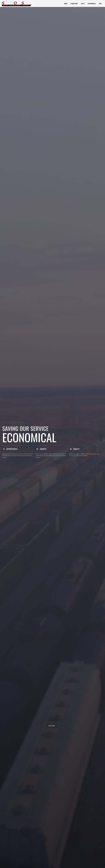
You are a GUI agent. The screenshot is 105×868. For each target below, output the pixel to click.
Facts (83, 4)
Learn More (74, 4)
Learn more (52, 726)
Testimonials (92, 4)
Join (100, 4)
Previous (101, 435)
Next (101, 440)
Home (66, 4)
